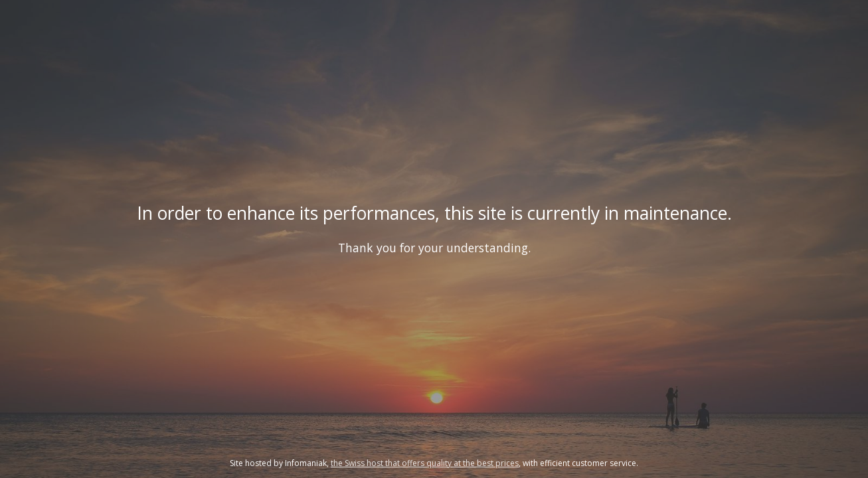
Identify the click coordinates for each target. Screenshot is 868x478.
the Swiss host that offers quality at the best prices (425, 463)
